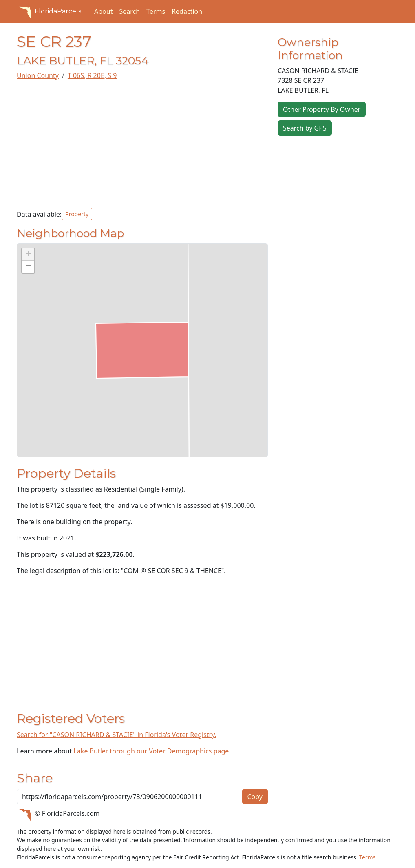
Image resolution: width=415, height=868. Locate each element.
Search (129, 11)
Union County (38, 75)
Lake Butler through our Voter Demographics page (151, 751)
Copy (255, 797)
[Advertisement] (142, 144)
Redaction (187, 11)
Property (77, 214)
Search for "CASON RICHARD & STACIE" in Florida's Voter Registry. (117, 735)
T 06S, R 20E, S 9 (92, 75)
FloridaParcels (49, 11)
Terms (156, 11)
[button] (28, 255)
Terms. (368, 857)
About (103, 11)
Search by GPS (305, 128)
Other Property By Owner (322, 109)
